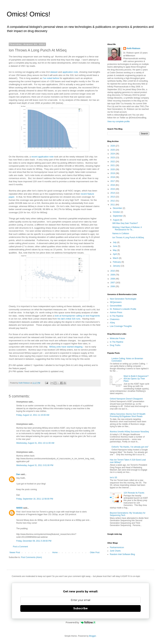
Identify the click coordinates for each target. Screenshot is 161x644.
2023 (113, 158)
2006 (113, 286)
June (115, 246)
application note (70, 72)
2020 (113, 169)
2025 (113, 150)
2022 (113, 162)
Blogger (92, 636)
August (116, 220)
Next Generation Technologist (123, 299)
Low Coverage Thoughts (121, 326)
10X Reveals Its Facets (134, 493)
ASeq (112, 323)
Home (55, 552)
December (118, 208)
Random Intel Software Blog (122, 554)
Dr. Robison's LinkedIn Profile (123, 309)
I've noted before (51, 78)
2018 (113, 177)
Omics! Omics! (29, 14)
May (115, 250)
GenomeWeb (116, 306)
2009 (113, 275)
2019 (113, 173)
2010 (113, 271)
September (118, 216)
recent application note (43, 157)
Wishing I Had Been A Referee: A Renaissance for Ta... (127, 228)
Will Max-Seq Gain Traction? (125, 223)
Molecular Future (117, 338)
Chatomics (115, 319)
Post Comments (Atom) (31, 557)
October (117, 212)
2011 (113, 205)
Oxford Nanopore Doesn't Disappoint (126, 399)
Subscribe (80, 608)
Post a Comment (20, 547)
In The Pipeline (117, 316)
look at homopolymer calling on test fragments (77, 316)
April (115, 254)
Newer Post (15, 552)
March (116, 258)
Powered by (81, 622)
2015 (113, 189)
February (117, 262)
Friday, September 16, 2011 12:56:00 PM (35, 499)
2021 (113, 165)
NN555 (19, 508)
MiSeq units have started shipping (66, 347)
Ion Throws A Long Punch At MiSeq (128, 238)
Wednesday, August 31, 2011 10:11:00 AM (35, 443)
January (117, 266)
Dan (18, 474)
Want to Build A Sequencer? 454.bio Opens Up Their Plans (136, 379)
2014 (113, 193)
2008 (113, 279)
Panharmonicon (117, 547)
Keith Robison (133, 48)
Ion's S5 (113, 478)
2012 (113, 201)
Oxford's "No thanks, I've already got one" (130, 447)
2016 (113, 185)
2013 (113, 197)
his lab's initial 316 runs (69, 319)
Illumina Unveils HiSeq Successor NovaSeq (129, 432)
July (115, 242)
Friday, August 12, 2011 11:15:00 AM (33, 415)
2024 (113, 154)
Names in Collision (121, 233)
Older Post (95, 552)
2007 (113, 283)
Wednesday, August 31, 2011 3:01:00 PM (35, 465)
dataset (54, 72)
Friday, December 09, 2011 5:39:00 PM (34, 541)
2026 (113, 146)
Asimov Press (116, 312)
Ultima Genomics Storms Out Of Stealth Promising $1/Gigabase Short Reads (128, 415)
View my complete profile (118, 122)
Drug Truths (115, 345)
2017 (113, 181)
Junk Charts (115, 551)
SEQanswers (116, 302)
